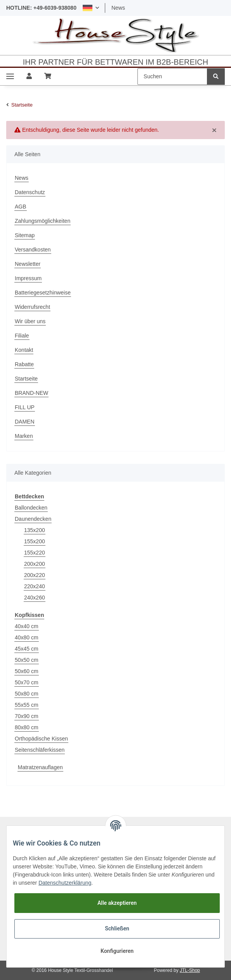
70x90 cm (27, 716)
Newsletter (28, 264)
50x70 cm (27, 682)
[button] (91, 8)
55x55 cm (27, 705)
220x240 (35, 586)
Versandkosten (33, 250)
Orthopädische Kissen (41, 739)
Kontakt (24, 350)
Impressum (28, 278)
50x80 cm (27, 694)
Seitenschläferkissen (40, 750)
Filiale (22, 336)
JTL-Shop (190, 970)
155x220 (35, 553)
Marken (24, 436)
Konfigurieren (117, 951)
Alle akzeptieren (117, 903)
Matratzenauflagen (40, 767)
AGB (21, 207)
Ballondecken (31, 508)
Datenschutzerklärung (65, 883)
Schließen (117, 928)
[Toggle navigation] (10, 77)
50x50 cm (27, 660)
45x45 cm (27, 649)
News (118, 8)
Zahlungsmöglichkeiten (43, 221)
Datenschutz (30, 192)
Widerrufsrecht (32, 307)
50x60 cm (27, 671)
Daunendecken (33, 519)
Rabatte (24, 364)
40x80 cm (27, 637)
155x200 (35, 541)
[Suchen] (172, 77)
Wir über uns (30, 321)
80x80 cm (27, 727)
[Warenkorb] (48, 76)
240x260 (35, 598)
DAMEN (25, 422)
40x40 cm (27, 626)
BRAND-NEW (31, 393)
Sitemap (25, 235)
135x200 (35, 530)
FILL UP (25, 407)
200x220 (35, 575)
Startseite (26, 379)
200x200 (35, 564)
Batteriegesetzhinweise (43, 293)
